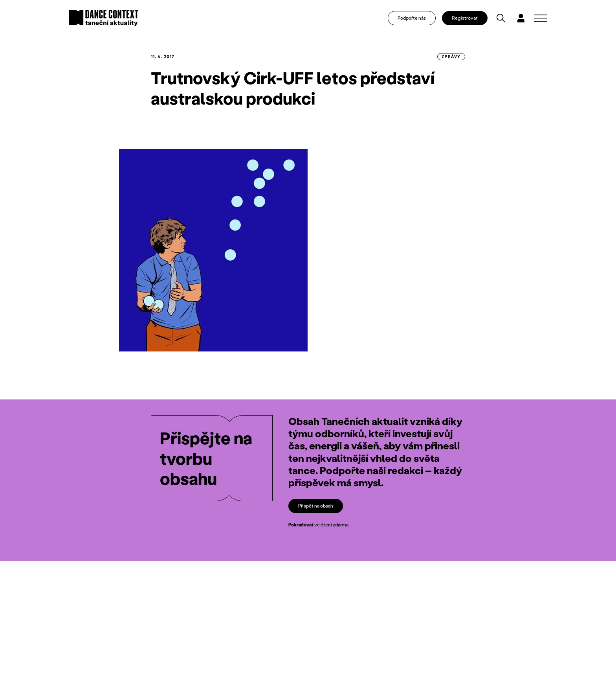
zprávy (451, 57)
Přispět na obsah (316, 506)
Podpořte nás (412, 18)
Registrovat (465, 18)
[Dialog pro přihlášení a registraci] (521, 18)
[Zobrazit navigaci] (541, 18)
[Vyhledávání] (501, 18)
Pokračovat (301, 525)
